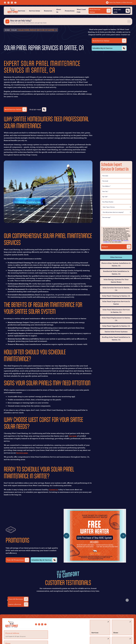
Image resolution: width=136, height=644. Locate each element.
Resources (48, 11)
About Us (59, 11)
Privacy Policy (117, 241)
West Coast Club (81, 11)
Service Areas (34, 11)
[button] (23, 11)
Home (7, 30)
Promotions (70, 11)
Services (22, 11)
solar (14, 30)
